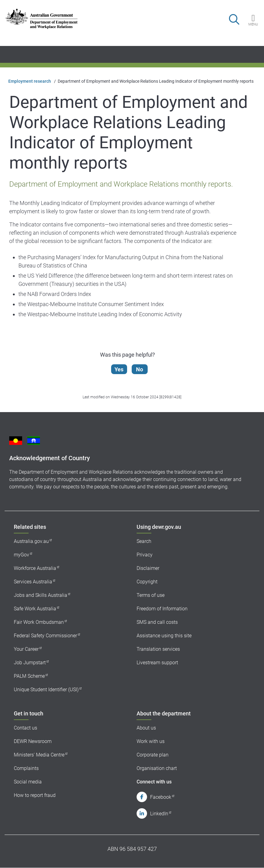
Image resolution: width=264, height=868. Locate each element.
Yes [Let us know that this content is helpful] (119, 369)
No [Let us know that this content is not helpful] (140, 369)
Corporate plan (153, 755)
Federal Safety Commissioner (45, 636)
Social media (28, 782)
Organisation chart (157, 768)
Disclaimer (148, 568)
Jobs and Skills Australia (41, 595)
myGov (21, 555)
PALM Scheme (29, 676)
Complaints (26, 768)
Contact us (25, 728)
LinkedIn (159, 814)
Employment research (30, 81)
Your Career (26, 649)
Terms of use (151, 595)
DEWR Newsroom (33, 741)
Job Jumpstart (30, 663)
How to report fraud (35, 795)
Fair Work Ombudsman (39, 622)
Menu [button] (253, 24)
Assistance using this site (164, 636)
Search (144, 541)
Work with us (151, 741)
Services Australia (33, 582)
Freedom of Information (162, 609)
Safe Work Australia (35, 609)
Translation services (158, 649)
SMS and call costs (157, 622)
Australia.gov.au (31, 541)
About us (146, 728)
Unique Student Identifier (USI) (46, 690)
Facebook (161, 797)
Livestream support (157, 663)
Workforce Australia (35, 568)
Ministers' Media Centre (39, 755)
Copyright (147, 582)
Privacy (145, 555)
